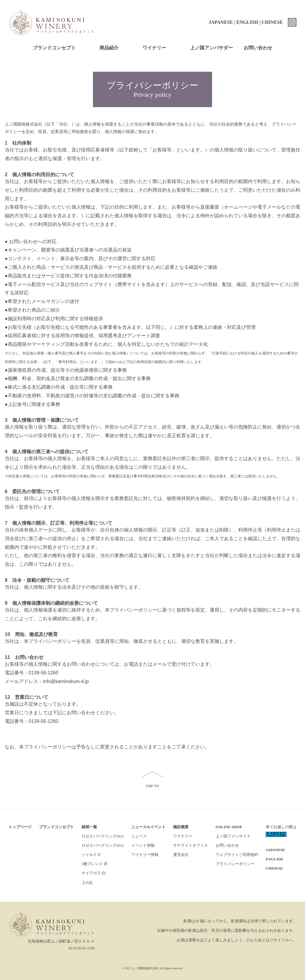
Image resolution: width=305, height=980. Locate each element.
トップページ (20, 827)
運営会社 (181, 855)
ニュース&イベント (148, 827)
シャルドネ (91, 855)
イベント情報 (143, 845)
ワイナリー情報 (145, 855)
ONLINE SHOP (229, 827)
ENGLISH (247, 22)
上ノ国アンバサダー (211, 48)
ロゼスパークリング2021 (103, 836)
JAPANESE (221, 22)
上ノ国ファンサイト (233, 836)
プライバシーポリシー (235, 864)
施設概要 (181, 827)
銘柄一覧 (89, 827)
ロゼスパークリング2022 (103, 845)
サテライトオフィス (190, 845)
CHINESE (272, 22)
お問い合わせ (258, 48)
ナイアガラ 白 (94, 873)
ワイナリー (154, 48)
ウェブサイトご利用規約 (237, 855)
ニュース (139, 836)
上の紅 (87, 883)
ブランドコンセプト (54, 48)
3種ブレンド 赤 (95, 864)
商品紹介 (109, 48)
